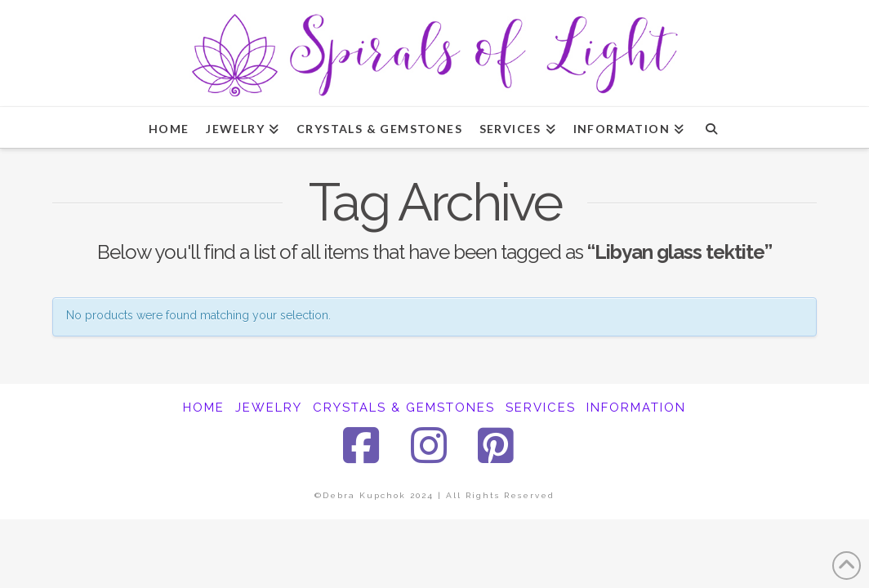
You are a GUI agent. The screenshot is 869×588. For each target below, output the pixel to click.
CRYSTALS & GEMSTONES (404, 408)
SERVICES (541, 408)
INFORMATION (636, 408)
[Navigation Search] (711, 127)
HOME (204, 408)
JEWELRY (269, 408)
